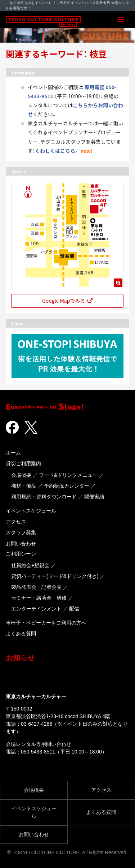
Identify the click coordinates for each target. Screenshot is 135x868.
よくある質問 (21, 634)
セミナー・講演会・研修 (39, 598)
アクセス (16, 522)
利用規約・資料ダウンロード (44, 497)
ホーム (13, 453)
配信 (74, 609)
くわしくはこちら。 (57, 151)
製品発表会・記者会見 (36, 587)
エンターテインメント (36, 609)
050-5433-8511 (38, 752)
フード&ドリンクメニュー (68, 475)
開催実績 (94, 497)
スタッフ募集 (21, 532)
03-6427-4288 (37, 724)
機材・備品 (24, 486)
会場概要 (21, 475)
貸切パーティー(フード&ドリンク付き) (55, 576)
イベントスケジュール (31, 511)
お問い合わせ (21, 544)
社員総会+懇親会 (30, 565)
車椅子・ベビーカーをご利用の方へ (46, 623)
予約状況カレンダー (67, 486)
